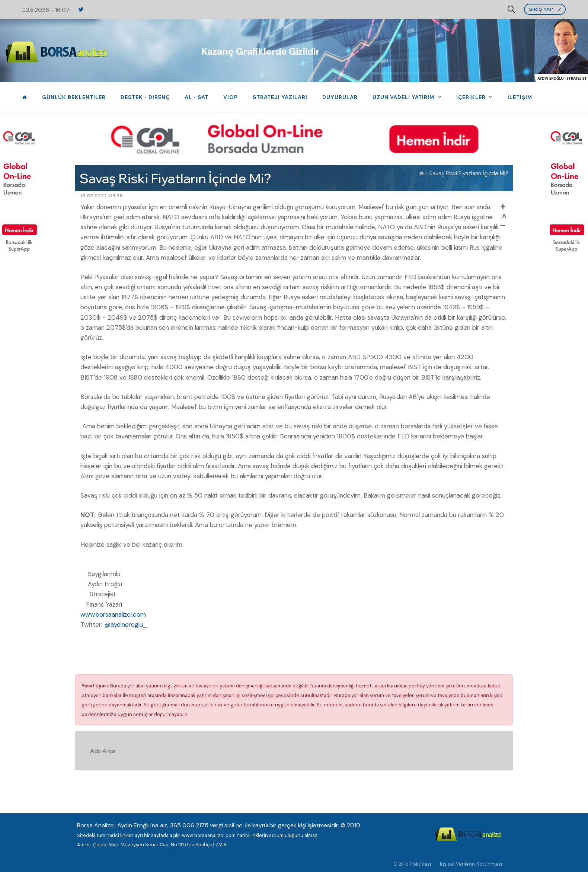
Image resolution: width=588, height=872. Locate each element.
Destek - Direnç (145, 97)
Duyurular (340, 97)
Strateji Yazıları (280, 97)
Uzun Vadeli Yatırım (404, 97)
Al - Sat (196, 97)
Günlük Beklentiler (74, 97)
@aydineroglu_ (126, 625)
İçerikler (472, 97)
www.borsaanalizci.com (113, 614)
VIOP (231, 97)
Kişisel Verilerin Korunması (471, 864)
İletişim (520, 97)
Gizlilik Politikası (412, 864)
